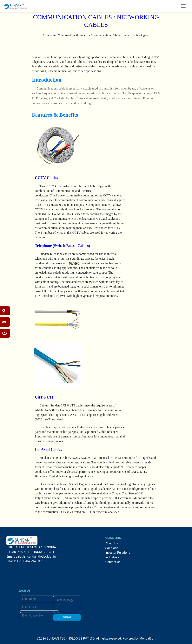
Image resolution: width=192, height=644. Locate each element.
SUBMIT (67, 617)
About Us (112, 543)
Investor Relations (118, 553)
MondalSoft (147, 638)
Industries (112, 557)
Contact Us (113, 562)
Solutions (112, 548)
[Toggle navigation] (183, 6)
